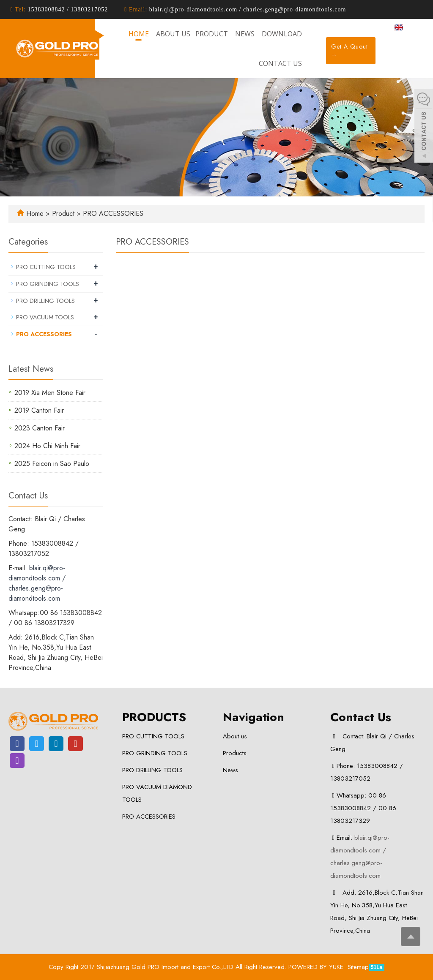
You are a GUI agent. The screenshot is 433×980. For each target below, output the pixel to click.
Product (64, 214)
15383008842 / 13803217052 (67, 10)
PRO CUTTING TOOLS (46, 267)
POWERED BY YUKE (317, 967)
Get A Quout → (349, 51)
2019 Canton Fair (39, 410)
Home (35, 214)
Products (235, 753)
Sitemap (358, 967)
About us (235, 736)
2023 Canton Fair (40, 428)
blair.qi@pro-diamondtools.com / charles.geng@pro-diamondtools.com (247, 10)
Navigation (253, 717)
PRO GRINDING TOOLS (48, 284)
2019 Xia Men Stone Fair (50, 393)
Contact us (280, 63)
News (230, 770)
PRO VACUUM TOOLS (45, 317)
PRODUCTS (154, 717)
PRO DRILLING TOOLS (45, 301)
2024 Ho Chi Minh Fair (47, 446)
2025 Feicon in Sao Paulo (52, 464)
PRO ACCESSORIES (112, 214)
